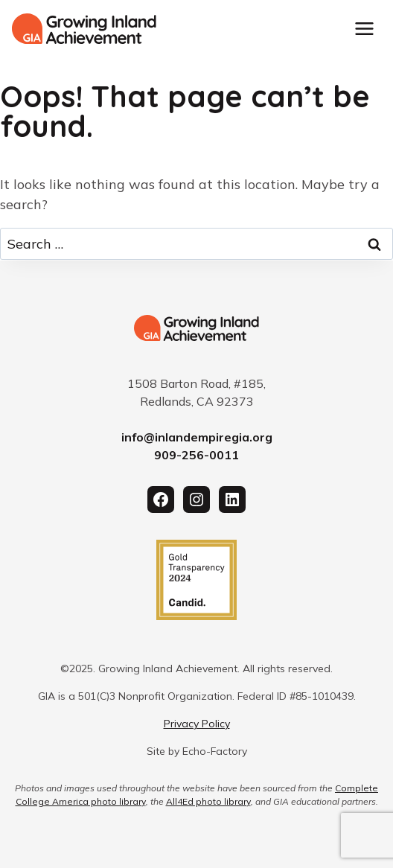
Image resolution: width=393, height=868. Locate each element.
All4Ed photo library (208, 801)
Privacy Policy (197, 724)
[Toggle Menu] (364, 29)
